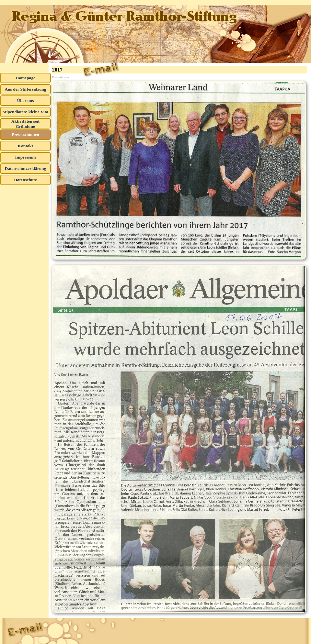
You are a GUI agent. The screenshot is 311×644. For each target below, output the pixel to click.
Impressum (25, 157)
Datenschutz (25, 180)
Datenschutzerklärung (25, 168)
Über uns (26, 100)
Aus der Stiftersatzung (26, 89)
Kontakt (25, 146)
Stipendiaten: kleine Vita (25, 112)
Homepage (25, 78)
